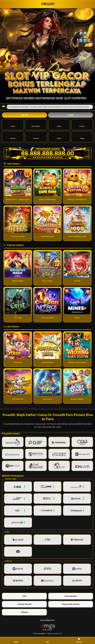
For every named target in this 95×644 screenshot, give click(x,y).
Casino (82, 124)
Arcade (36, 137)
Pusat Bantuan (71, 596)
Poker (59, 137)
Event (16, 640)
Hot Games (36, 124)
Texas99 (7, 424)
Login (71, 115)
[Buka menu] (4, 4)
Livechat (79, 640)
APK (47, 640)
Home (13, 124)
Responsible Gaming (71, 604)
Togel (82, 137)
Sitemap (24, 612)
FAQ (24, 596)
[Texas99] (48, 4)
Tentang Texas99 (24, 604)
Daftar (25, 115)
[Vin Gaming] (48, 627)
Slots (59, 124)
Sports (13, 137)
